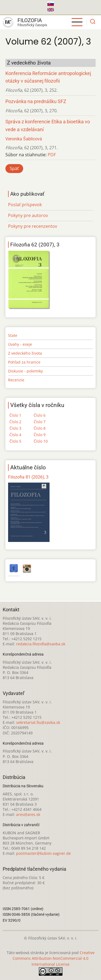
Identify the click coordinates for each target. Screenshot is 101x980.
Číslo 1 (15, 415)
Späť (14, 168)
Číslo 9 (40, 435)
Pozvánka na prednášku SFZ (36, 101)
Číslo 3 (15, 428)
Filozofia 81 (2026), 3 (28, 477)
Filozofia (30, 20)
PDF (52, 155)
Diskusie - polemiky (25, 371)
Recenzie (16, 380)
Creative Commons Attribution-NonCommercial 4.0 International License (54, 959)
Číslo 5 (15, 441)
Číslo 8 (40, 428)
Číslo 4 (15, 435)
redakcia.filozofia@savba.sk (41, 644)
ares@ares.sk (28, 814)
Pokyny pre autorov (28, 215)
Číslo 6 (40, 415)
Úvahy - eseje (20, 344)
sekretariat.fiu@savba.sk (38, 722)
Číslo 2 (15, 422)
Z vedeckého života (25, 353)
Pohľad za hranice (24, 362)
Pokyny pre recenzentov (33, 226)
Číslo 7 (40, 422)
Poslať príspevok (25, 205)
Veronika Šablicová (24, 139)
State (13, 335)
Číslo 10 (41, 441)
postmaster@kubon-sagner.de (43, 853)
